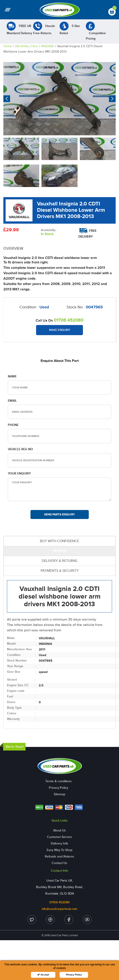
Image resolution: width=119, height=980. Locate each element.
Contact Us (59, 863)
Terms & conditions (58, 781)
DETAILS (59, 551)
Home (8, 46)
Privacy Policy (58, 788)
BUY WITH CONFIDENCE (59, 541)
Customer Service (59, 837)
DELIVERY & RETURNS (59, 561)
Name (12, 376)
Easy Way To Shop (59, 850)
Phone (13, 425)
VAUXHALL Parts (26, 46)
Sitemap (59, 794)
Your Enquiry (19, 473)
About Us (59, 830)
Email (12, 401)
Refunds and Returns (59, 856)
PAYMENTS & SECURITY (60, 571)
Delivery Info (60, 843)
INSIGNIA (48, 46)
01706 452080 (69, 320)
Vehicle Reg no (20, 449)
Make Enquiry (60, 330)
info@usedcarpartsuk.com (60, 909)
